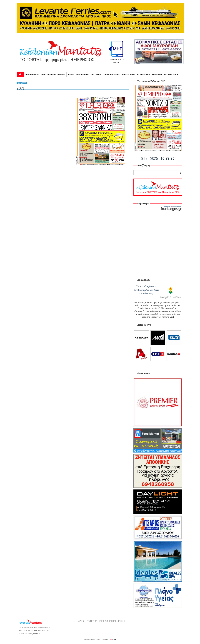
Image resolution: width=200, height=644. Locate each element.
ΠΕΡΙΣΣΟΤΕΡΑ (171, 74)
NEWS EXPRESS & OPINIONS (53, 74)
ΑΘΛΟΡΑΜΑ (157, 74)
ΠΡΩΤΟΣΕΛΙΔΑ (143, 74)
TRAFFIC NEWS (128, 74)
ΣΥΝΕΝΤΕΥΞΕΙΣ (82, 74)
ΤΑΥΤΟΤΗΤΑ (92, 621)
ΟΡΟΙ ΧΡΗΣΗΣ (119, 621)
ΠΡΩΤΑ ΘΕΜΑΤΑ (32, 74)
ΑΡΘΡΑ (71, 74)
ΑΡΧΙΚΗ (82, 621)
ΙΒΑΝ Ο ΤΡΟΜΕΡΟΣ (111, 74)
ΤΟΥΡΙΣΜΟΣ (96, 74)
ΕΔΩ (172, 317)
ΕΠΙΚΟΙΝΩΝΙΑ (105, 621)
